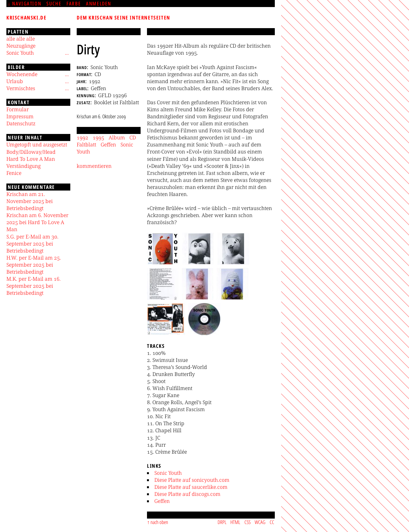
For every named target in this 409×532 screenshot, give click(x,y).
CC (272, 522)
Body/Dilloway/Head (31, 152)
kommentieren (94, 166)
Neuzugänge (21, 46)
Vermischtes (21, 88)
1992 (82, 137)
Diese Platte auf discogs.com (187, 494)
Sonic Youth (168, 473)
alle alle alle (21, 39)
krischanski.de (26, 18)
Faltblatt (86, 145)
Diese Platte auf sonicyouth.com (192, 480)
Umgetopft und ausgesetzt (37, 145)
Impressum (20, 116)
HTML (235, 522)
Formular (18, 109)
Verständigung (23, 166)
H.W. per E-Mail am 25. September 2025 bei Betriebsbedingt (34, 265)
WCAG (260, 522)
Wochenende (22, 74)
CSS (247, 522)
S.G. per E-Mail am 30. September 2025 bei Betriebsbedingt (32, 244)
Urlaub (15, 81)
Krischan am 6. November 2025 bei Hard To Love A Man (37, 222)
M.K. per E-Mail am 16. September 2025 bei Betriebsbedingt (34, 286)
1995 (98, 137)
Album (117, 137)
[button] (163, 249)
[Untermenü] (67, 53)
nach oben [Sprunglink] (159, 522)
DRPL (222, 522)
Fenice (14, 173)
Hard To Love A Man (31, 159)
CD (133, 137)
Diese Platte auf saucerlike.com (191, 487)
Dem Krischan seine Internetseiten (123, 18)
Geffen (162, 501)
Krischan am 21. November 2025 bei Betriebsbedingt (30, 201)
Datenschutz (21, 123)
